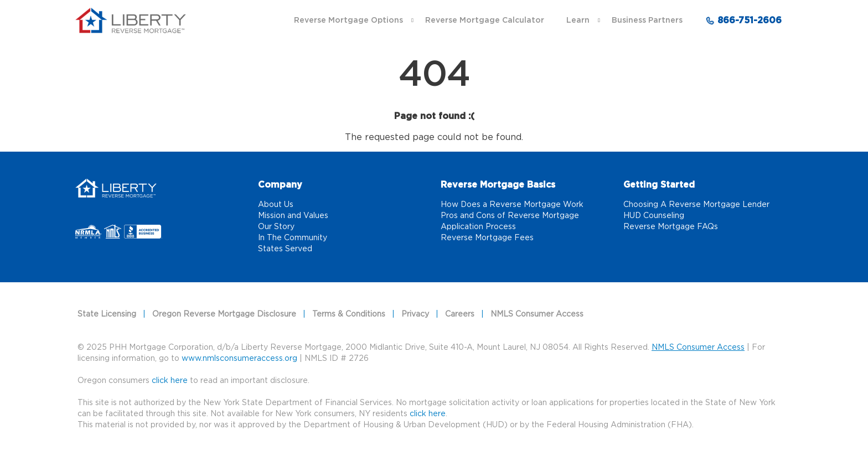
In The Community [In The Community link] (293, 238)
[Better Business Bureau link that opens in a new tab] (143, 232)
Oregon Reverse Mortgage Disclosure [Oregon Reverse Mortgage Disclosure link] (224, 314)
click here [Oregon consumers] (170, 381)
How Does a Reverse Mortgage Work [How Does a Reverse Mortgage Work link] (512, 205)
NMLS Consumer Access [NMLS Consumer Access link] (537, 314)
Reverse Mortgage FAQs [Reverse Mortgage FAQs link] (671, 227)
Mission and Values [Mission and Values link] (293, 216)
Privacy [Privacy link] (415, 314)
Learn (578, 20)
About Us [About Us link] (276, 205)
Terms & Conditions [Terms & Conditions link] (349, 314)
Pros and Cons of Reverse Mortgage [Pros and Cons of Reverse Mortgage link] (510, 216)
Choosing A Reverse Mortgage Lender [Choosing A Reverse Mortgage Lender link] (696, 205)
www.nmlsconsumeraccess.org (239, 359)
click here (428, 414)
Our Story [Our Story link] (276, 227)
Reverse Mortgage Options (348, 20)
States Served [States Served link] (285, 249)
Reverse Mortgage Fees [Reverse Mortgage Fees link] (487, 238)
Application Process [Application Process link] (478, 227)
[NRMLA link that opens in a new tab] (90, 232)
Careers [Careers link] (460, 314)
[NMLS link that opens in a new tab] (114, 232)
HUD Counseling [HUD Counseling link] (654, 216)
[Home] (116, 187)
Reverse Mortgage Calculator (485, 20)
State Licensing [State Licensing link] (107, 314)
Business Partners (647, 20)
